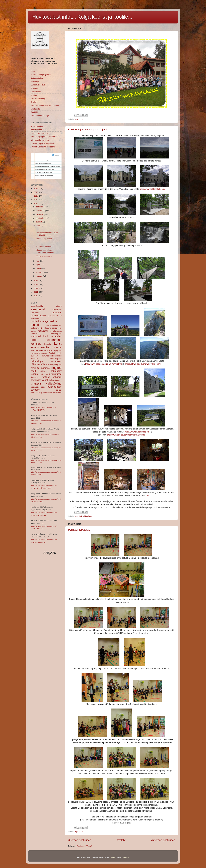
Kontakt (34, 95)
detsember (41, 207)
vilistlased (36, 384)
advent (59, 306)
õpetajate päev (38, 387)
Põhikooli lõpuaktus (79, 530)
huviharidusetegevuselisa (44, 321)
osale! (50, 364)
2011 (36, 292)
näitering (35, 364)
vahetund (47, 380)
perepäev (58, 364)
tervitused (79, 119)
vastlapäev (57, 380)
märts (39, 268)
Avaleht (121, 840)
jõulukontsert (36, 328)
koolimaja (36, 344)
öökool (59, 390)
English (34, 102)
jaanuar (40, 276)
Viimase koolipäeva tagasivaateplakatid (45, 251)
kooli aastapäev (52, 336)
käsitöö (45, 347)
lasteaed (39, 350)
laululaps (48, 350)
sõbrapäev (56, 371)
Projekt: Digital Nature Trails (43, 144)
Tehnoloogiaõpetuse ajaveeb (43, 137)
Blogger (126, 857)
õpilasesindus (55, 387)
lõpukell (52, 353)
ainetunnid (38, 309)
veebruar (40, 272)
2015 (36, 204)
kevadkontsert (56, 331)
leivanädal (34, 353)
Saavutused (36, 92)
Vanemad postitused (163, 840)
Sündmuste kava (38, 85)
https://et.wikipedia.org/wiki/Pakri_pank (143, 364)
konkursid (36, 336)
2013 (36, 284)
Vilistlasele (35, 109)
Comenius (35, 313)
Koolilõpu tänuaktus (44, 246)
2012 (36, 288)
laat (32, 350)
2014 (36, 281)
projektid (35, 368)
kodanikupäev (56, 333)
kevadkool (35, 333)
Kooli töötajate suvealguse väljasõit (88, 130)
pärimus (45, 368)
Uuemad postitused (80, 840)
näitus (44, 364)
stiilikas (43, 371)
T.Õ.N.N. (34, 112)
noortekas (56, 361)
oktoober (40, 214)
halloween (35, 318)
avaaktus (57, 310)
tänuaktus (35, 377)
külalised (57, 347)
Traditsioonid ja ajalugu (41, 75)
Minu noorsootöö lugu (40, 116)
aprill (38, 265)
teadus (34, 374)
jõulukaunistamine (54, 325)
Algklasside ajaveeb (39, 133)
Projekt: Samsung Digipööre (43, 147)
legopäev (58, 350)
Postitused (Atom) (84, 846)
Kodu (33, 71)
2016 (36, 200)
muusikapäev (56, 359)
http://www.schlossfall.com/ (152, 189)
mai (38, 261)
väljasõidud (88, 516)
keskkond (43, 331)
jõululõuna (47, 328)
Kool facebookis (38, 130)
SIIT (149, 495)
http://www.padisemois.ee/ (137, 432)
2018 (36, 192)
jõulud (35, 325)
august (39, 222)
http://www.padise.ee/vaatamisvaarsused (126, 435)
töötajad (78, 516)
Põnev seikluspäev (44, 256)
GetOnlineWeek (55, 316)
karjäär (33, 331)
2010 (36, 296)
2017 (36, 196)
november (41, 211)
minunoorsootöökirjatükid (52, 356)
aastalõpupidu (37, 306)
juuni (38, 226)
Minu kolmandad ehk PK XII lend (45, 105)
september (41, 218)
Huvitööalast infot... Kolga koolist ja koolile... (82, 17)
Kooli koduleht (37, 126)
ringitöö (56, 368)
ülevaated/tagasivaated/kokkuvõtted (46, 392)
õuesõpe (35, 390)
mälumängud (37, 361)
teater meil (45, 374)
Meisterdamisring (38, 99)
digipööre (57, 313)
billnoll (113, 857)
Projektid (35, 88)
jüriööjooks (57, 328)
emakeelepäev (38, 316)
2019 (36, 188)
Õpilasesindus (37, 78)
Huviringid (35, 81)
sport (33, 371)
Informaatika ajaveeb (40, 140)
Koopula (47, 344)
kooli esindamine (46, 340)
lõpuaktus (79, 832)
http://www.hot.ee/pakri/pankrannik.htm (104, 364)
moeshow (34, 359)
